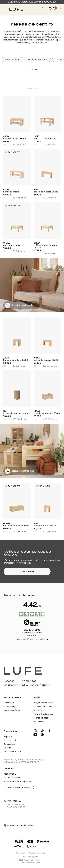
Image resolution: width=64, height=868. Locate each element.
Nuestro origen (10, 707)
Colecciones (9, 744)
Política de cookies (37, 853)
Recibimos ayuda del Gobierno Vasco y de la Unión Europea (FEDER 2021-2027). (25, 761)
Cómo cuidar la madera (44, 707)
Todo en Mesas (12, 59)
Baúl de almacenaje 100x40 (17, 525)
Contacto (38, 710)
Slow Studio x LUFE (12, 752)
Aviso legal (20, 853)
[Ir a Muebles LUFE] (16, 9)
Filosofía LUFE (10, 703)
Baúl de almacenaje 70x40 (47, 412)
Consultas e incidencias (19, 788)
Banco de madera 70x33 (47, 359)
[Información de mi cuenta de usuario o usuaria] (61, 9)
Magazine (8, 737)
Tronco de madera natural (17, 412)
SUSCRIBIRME (27, 572)
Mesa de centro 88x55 (17, 137)
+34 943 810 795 (12, 801)
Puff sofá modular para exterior (47, 245)
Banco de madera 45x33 (17, 359)
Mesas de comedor (38, 59)
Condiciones (39, 722)
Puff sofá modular (17, 244)
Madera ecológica (12, 710)
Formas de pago (41, 718)
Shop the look (10, 740)
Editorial (8, 748)
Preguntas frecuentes (43, 703)
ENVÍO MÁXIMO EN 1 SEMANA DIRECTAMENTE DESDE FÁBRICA (32, 2)
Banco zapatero (17, 191)
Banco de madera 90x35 (47, 191)
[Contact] (50, 9)
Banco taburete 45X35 (47, 525)
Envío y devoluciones (43, 714)
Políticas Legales (31, 857)
